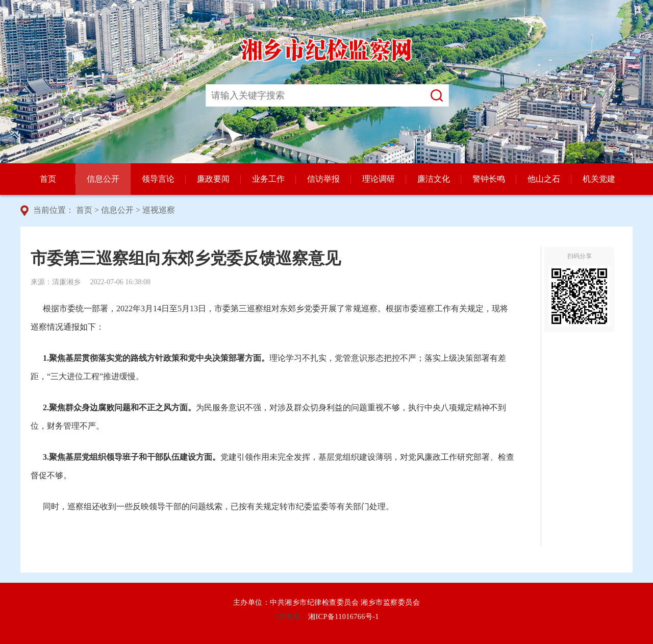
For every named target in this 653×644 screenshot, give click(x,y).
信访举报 (323, 179)
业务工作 (268, 179)
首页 (48, 179)
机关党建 (599, 179)
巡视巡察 (159, 210)
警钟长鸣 (489, 179)
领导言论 (158, 179)
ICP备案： (291, 617)
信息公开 (103, 179)
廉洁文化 (434, 179)
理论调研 (379, 179)
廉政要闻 (213, 179)
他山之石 (544, 179)
